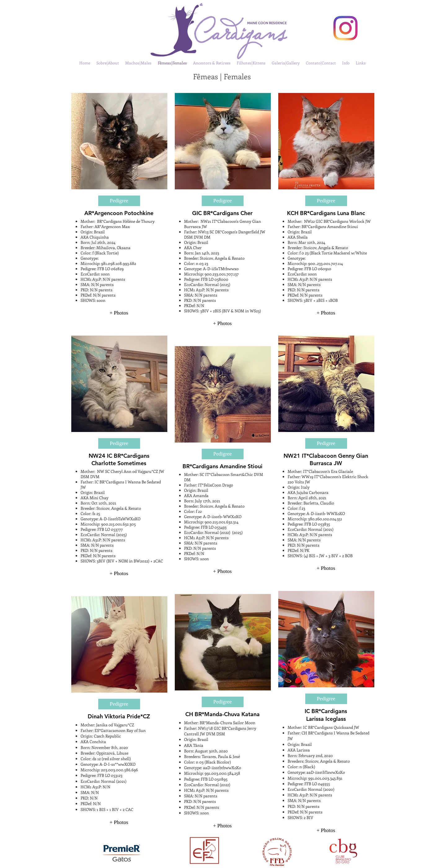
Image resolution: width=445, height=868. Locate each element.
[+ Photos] (119, 313)
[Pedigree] (119, 201)
